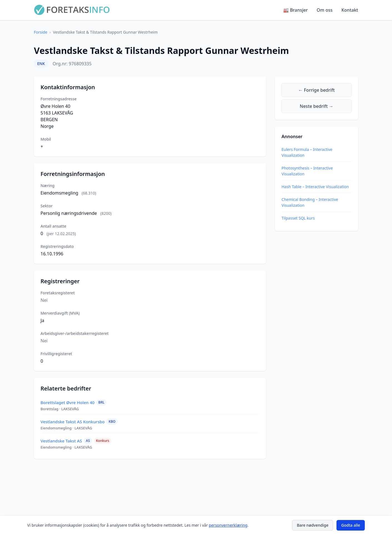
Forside (41, 32)
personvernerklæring (228, 525)
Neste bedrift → (317, 106)
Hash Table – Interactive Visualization (315, 187)
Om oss (325, 10)
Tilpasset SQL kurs (298, 218)
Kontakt (350, 10)
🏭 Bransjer (295, 10)
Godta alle (351, 525)
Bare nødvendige (313, 525)
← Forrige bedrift (316, 90)
